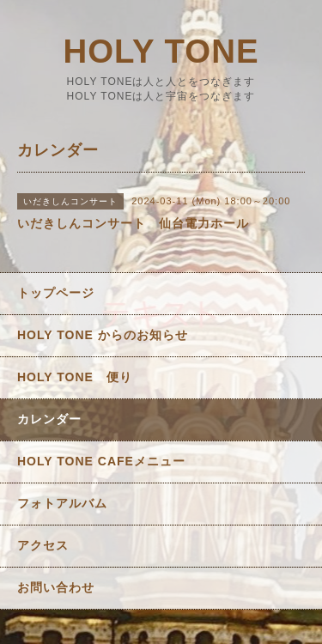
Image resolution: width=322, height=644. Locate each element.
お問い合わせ (56, 587)
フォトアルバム (62, 503)
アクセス (43, 545)
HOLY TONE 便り (75, 377)
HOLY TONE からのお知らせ (103, 335)
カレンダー (49, 419)
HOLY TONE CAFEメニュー (101, 461)
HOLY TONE (161, 51)
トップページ (56, 293)
